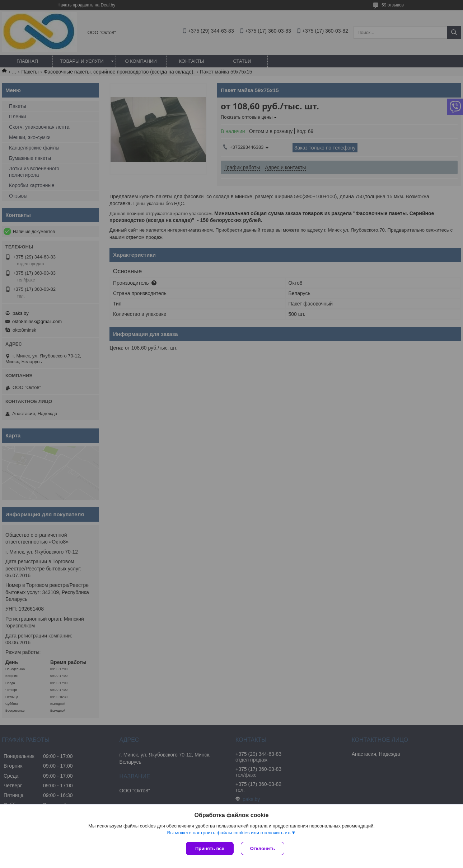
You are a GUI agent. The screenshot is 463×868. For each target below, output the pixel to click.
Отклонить (263, 848)
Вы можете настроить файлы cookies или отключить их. (229, 833)
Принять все (210, 848)
